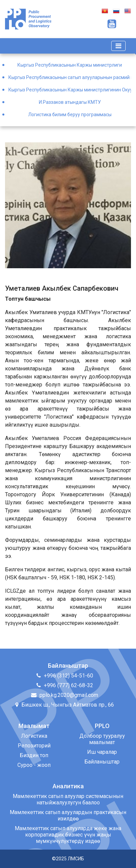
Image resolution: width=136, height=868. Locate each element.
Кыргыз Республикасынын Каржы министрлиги (70, 65)
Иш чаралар (102, 752)
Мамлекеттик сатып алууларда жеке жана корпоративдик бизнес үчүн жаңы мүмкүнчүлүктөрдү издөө (68, 835)
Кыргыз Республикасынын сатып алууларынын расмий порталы (70, 77)
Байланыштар (102, 762)
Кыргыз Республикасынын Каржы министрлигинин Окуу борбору (70, 90)
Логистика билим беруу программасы (70, 115)
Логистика (34, 736)
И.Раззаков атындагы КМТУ (70, 102)
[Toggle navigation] (118, 46)
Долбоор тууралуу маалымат (102, 739)
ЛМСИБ (76, 859)
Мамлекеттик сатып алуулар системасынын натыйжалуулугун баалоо (68, 799)
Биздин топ (34, 755)
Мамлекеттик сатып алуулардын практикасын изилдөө (68, 815)
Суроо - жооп (34, 765)
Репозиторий (34, 746)
